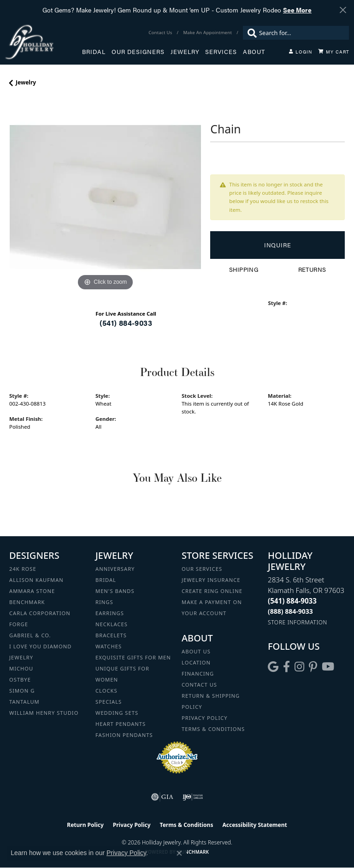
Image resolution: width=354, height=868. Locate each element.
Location (196, 662)
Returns (312, 269)
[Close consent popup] (179, 853)
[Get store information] (298, 622)
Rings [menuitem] (104, 602)
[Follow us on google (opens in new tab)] (273, 667)
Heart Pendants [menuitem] (121, 724)
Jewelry (185, 52)
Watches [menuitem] (109, 646)
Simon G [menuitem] (22, 691)
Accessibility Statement (254, 825)
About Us (196, 651)
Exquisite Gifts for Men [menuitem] (133, 657)
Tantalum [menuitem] (24, 702)
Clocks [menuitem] (106, 691)
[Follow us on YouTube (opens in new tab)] (328, 667)
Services (221, 52)
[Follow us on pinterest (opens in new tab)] (313, 667)
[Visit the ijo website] (193, 797)
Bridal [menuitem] (106, 580)
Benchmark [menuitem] (27, 602)
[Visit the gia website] (162, 797)
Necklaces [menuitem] (112, 624)
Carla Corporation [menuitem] (40, 613)
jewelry (26, 82)
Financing (198, 673)
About (254, 52)
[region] (105, 197)
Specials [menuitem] (109, 702)
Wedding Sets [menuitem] (117, 713)
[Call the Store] (292, 601)
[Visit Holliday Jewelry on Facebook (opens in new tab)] (286, 667)
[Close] (343, 10)
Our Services (202, 569)
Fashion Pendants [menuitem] (124, 735)
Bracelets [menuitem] (111, 635)
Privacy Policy (205, 718)
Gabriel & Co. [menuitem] (30, 635)
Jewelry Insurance (211, 580)
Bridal (94, 52)
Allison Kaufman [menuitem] (36, 580)
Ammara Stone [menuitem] (32, 591)
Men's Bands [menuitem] (115, 591)
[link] (161, 33)
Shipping (244, 269)
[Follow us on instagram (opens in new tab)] (299, 667)
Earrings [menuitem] (110, 613)
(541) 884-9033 (126, 323)
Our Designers (138, 52)
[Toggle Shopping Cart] (334, 52)
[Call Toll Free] (290, 611)
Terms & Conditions (213, 729)
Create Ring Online (212, 591)
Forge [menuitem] (19, 624)
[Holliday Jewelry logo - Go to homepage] (43, 42)
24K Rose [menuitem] (23, 569)
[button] (301, 52)
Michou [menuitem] (21, 668)
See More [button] (297, 10)
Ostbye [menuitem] (20, 679)
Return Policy (85, 825)
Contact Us (199, 685)
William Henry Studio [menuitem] (44, 713)
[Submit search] (250, 33)
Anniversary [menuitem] (115, 569)
